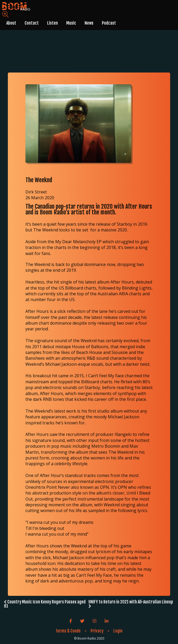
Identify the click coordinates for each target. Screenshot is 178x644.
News (89, 23)
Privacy (97, 631)
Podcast (109, 23)
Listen (52, 23)
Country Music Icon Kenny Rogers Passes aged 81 (45, 604)
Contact (32, 23)
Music (71, 23)
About (11, 23)
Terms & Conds (68, 631)
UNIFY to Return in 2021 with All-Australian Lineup (131, 604)
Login (118, 631)
